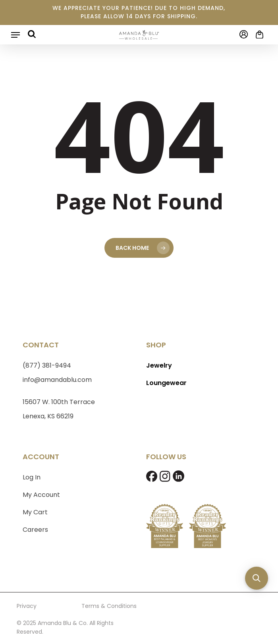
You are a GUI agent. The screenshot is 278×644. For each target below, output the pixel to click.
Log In (32, 477)
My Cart (35, 512)
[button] (15, 35)
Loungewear (166, 383)
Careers (35, 530)
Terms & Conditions (109, 606)
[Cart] (258, 34)
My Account (41, 495)
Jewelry (159, 365)
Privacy (27, 606)
